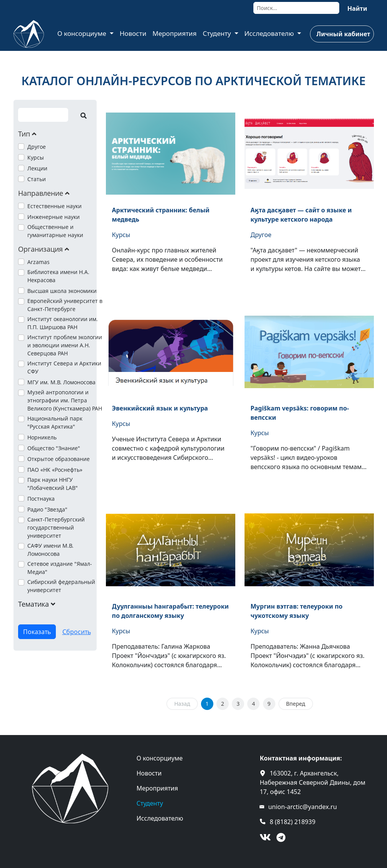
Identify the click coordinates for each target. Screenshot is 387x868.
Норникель (42, 437)
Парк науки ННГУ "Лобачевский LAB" (53, 484)
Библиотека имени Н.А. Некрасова (58, 276)
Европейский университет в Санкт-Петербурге (65, 305)
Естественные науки (54, 206)
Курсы (36, 157)
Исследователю (270, 33)
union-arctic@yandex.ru (302, 807)
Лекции (37, 168)
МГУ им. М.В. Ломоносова (61, 382)
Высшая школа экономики (62, 291)
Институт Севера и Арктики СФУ (64, 367)
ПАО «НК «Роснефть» (55, 470)
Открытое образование (59, 459)
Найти (357, 8)
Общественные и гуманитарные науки (55, 231)
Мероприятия (175, 33)
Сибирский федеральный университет (61, 586)
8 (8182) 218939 (292, 822)
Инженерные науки (54, 217)
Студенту (218, 33)
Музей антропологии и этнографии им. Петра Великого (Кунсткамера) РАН (65, 400)
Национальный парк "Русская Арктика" (55, 422)
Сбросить (77, 632)
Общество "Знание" (54, 448)
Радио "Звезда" (47, 509)
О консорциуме (83, 33)
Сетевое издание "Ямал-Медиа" (60, 568)
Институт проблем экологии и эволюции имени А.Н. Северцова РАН (65, 345)
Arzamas (39, 262)
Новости (133, 33)
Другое (37, 147)
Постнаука (41, 499)
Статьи (37, 179)
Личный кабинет (343, 34)
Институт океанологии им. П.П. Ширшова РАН (63, 323)
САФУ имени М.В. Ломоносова (50, 550)
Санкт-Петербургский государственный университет (56, 527)
